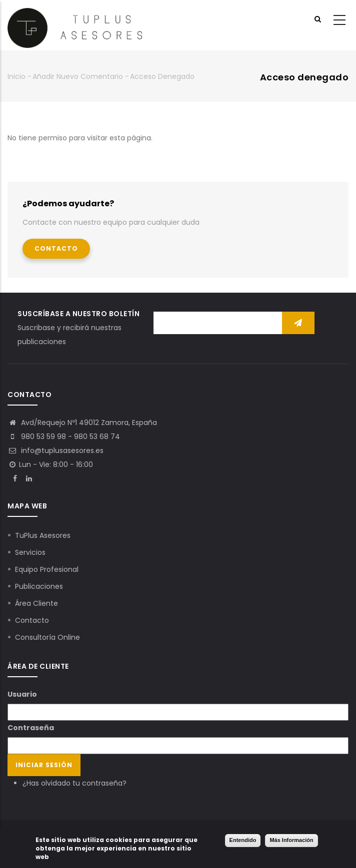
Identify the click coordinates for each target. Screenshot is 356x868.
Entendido (243, 841)
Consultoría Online (47, 637)
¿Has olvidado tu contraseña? (74, 783)
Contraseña (31, 728)
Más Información (291, 841)
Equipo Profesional (47, 569)
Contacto (56, 248)
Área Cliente (36, 603)
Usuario (22, 694)
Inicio (16, 76)
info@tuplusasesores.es (55, 450)
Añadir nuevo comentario (78, 76)
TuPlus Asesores (43, 535)
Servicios (30, 552)
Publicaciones (39, 586)
